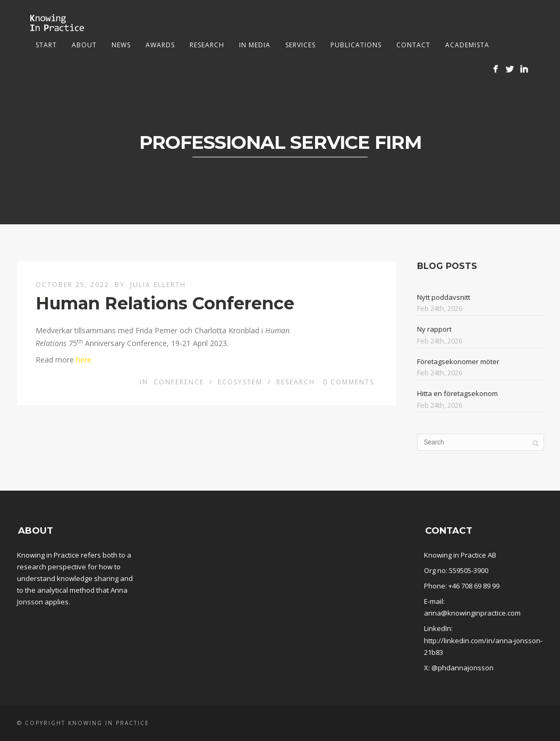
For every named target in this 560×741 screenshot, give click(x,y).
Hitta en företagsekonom (457, 393)
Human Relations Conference (165, 303)
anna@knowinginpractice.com (472, 613)
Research (207, 45)
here (84, 360)
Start (46, 45)
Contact (413, 45)
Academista (467, 45)
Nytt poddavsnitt (444, 297)
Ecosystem (240, 382)
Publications (356, 45)
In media (255, 45)
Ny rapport (434, 329)
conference (179, 382)
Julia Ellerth (158, 285)
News (121, 45)
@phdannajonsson (463, 668)
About (84, 45)
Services (300, 45)
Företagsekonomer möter (458, 361)
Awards (160, 45)
